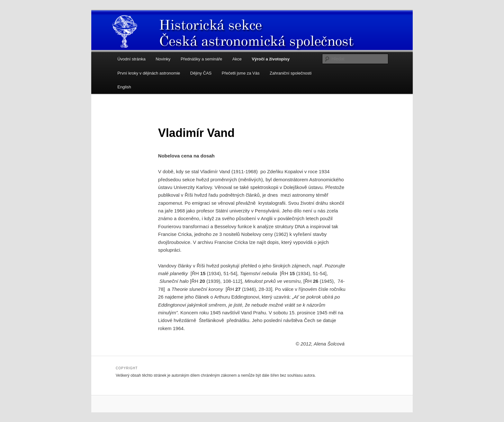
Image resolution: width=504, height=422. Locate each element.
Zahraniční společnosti (291, 73)
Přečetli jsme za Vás (241, 73)
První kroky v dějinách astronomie (149, 73)
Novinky (163, 59)
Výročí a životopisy (271, 59)
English (124, 87)
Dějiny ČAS (201, 73)
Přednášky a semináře (201, 59)
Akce (237, 59)
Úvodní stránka (131, 59)
